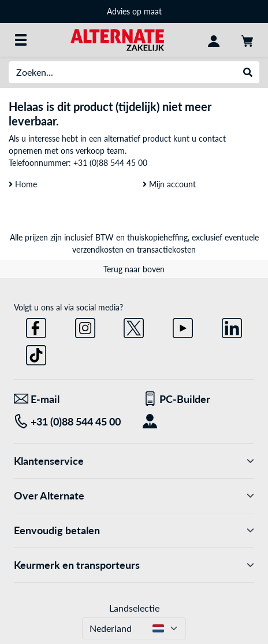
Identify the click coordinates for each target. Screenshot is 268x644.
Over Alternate (134, 496)
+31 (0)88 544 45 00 (110, 163)
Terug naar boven (134, 269)
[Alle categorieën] (21, 40)
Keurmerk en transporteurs (134, 565)
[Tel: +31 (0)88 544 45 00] (70, 422)
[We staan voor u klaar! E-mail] (70, 399)
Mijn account (169, 184)
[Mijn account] (214, 40)
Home (23, 184)
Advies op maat (134, 11)
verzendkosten (98, 249)
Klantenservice (134, 461)
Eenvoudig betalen (134, 530)
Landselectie (134, 608)
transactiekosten (166, 249)
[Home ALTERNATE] (117, 39)
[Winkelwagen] (247, 40)
